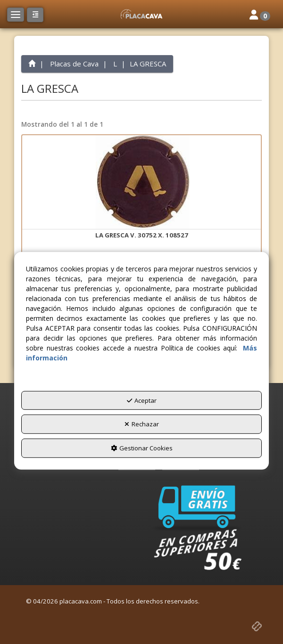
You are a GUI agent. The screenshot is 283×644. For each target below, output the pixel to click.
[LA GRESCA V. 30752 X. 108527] (141, 182)
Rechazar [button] (142, 424)
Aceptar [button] (142, 400)
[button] (141, 14)
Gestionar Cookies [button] (142, 448)
